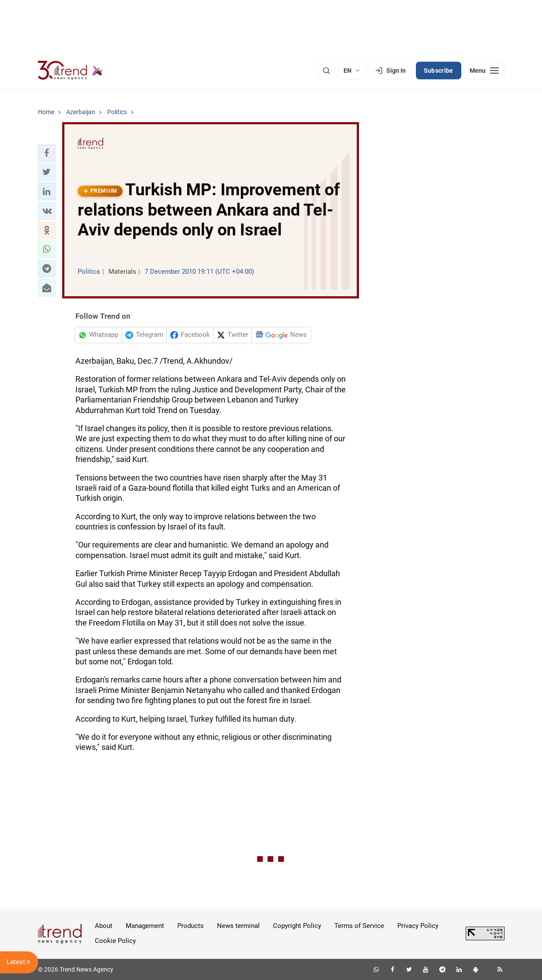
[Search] (326, 71)
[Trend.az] (71, 71)
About (104, 926)
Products (191, 926)
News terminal (238, 926)
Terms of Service (359, 926)
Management (145, 926)
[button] (47, 153)
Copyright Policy (297, 926)
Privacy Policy (418, 926)
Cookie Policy (115, 941)
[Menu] (484, 71)
